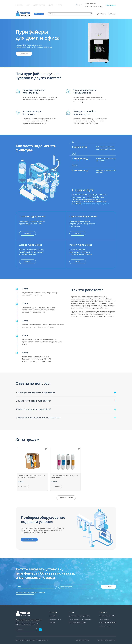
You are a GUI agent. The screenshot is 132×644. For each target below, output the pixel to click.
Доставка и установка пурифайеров (79, 616)
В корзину (24, 486)
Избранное (103, 14)
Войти (80, 5)
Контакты (59, 5)
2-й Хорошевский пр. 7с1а (107, 616)
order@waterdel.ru (105, 626)
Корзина (112, 14)
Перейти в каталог (66, 498)
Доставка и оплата (39, 5)
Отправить (109, 587)
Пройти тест (29, 540)
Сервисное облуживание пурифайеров (80, 619)
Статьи (50, 5)
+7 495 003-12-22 (90, 4)
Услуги (28, 5)
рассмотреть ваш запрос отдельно (95, 204)
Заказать (28, 233)
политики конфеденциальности (25, 594)
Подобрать (24, 54)
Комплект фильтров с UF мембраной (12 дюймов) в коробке (32, 476)
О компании (19, 5)
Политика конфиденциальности (107, 640)
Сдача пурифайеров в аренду (77, 623)
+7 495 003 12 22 (104, 619)
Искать (91, 14)
